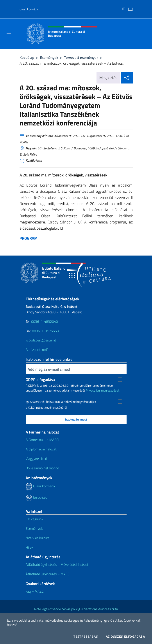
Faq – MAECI (35, 591)
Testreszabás (86, 637)
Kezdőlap (27, 57)
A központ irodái (37, 350)
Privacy (90, 390)
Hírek (30, 547)
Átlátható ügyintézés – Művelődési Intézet (57, 564)
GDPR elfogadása (40, 380)
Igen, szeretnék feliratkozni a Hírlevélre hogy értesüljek (61, 402)
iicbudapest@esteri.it (41, 340)
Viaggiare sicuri (36, 459)
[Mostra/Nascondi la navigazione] (9, 33)
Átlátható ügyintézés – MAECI (48, 574)
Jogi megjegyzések (108, 390)
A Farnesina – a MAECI (42, 440)
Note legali (41, 609)
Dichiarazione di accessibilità (98, 609)
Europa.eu (37, 497)
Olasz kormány (29, 9)
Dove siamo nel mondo (42, 468)
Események (49, 57)
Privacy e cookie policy (64, 609)
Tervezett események (81, 57)
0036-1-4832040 (45, 321)
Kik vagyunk (35, 519)
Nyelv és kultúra (38, 538)
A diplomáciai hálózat (41, 449)
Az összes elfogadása (125, 637)
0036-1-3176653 (45, 331)
